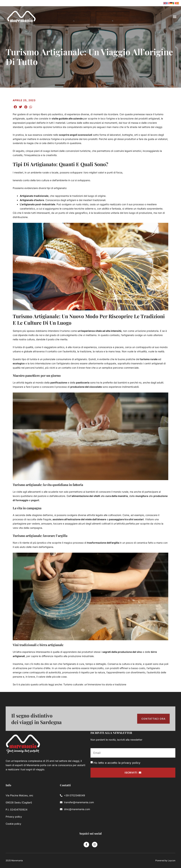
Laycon (172, 860)
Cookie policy (13, 824)
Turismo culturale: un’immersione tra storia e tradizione (95, 684)
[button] (175, 17)
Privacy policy (14, 817)
